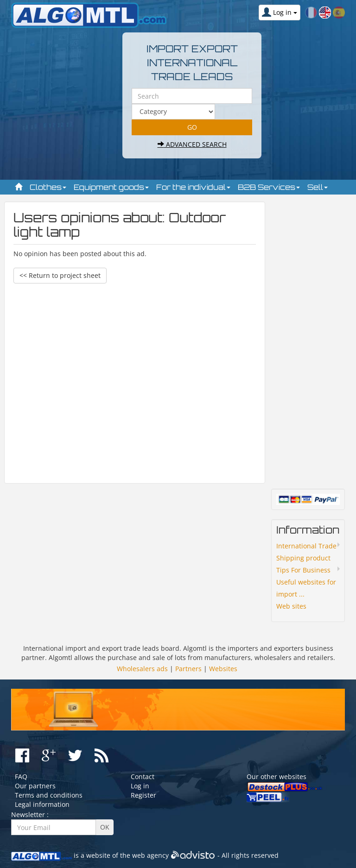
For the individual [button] (193, 187)
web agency (150, 855)
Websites (223, 669)
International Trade (306, 546)
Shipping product (303, 558)
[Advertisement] (135, 379)
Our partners (35, 786)
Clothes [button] (48, 187)
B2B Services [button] (269, 187)
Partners (188, 669)
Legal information (42, 804)
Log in (140, 786)
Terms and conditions (49, 795)
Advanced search (192, 144)
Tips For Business (303, 570)
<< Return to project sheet (60, 275)
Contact (143, 777)
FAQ (21, 777)
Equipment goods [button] (111, 187)
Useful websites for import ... (306, 588)
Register (143, 795)
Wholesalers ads (142, 669)
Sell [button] (318, 187)
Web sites (291, 606)
